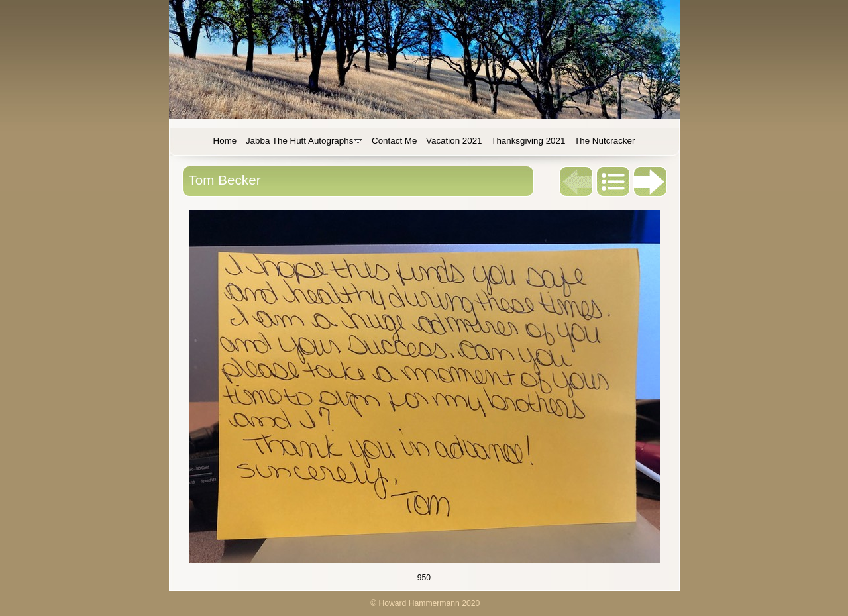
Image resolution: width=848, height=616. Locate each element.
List (613, 181)
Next (651, 181)
